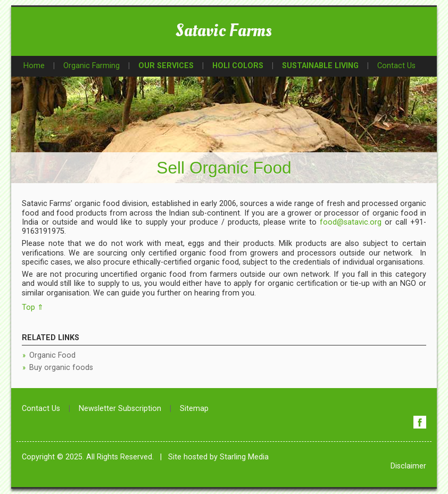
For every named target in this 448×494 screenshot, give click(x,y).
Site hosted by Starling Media (218, 457)
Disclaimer (408, 466)
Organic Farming (92, 66)
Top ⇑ (33, 307)
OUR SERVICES (166, 66)
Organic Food (52, 355)
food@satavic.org (351, 222)
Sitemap (194, 409)
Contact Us (396, 66)
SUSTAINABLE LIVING (320, 66)
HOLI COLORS (238, 66)
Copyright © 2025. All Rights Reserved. (88, 457)
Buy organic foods (61, 368)
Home (34, 66)
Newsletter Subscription (120, 409)
